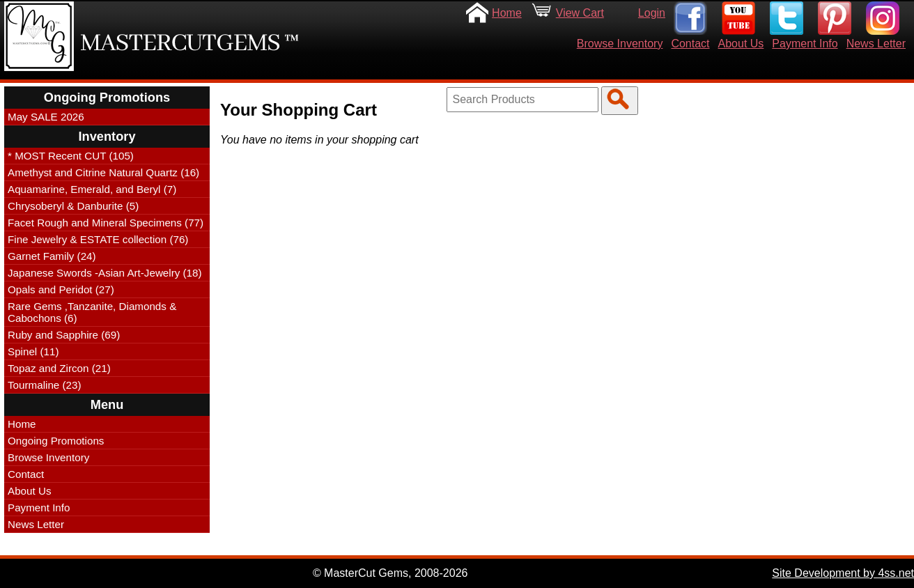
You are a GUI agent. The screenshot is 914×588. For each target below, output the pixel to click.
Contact (690, 44)
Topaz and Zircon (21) (59, 368)
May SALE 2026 (46, 117)
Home (507, 13)
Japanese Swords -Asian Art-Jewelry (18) (105, 273)
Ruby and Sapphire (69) (64, 335)
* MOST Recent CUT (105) (71, 156)
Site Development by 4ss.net (843, 573)
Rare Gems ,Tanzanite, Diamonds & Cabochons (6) (92, 312)
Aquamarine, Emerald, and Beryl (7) (92, 189)
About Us (741, 44)
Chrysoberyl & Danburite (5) (73, 206)
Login (652, 13)
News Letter (876, 44)
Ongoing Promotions (56, 441)
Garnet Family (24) (52, 256)
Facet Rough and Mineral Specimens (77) (106, 223)
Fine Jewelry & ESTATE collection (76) (98, 239)
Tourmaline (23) (45, 385)
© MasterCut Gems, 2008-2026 (390, 573)
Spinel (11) (33, 351)
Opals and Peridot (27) (61, 289)
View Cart (580, 13)
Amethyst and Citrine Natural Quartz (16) (103, 172)
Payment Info (805, 44)
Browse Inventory (620, 44)
